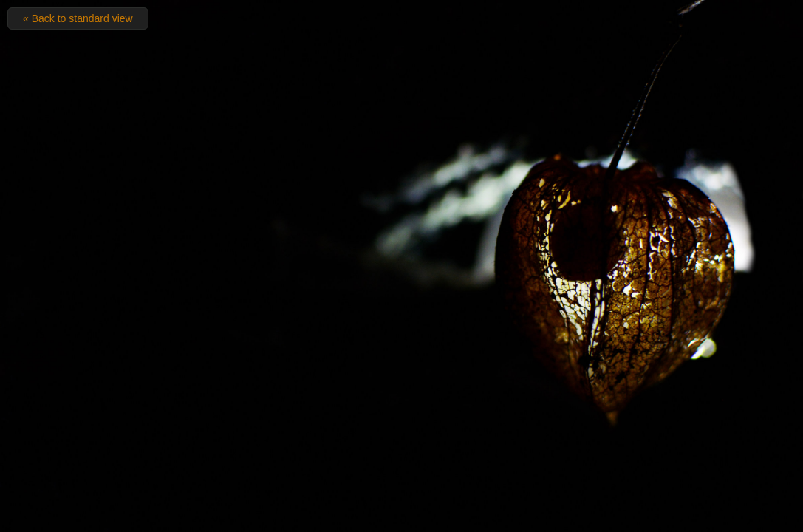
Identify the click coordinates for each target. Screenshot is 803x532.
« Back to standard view (78, 18)
